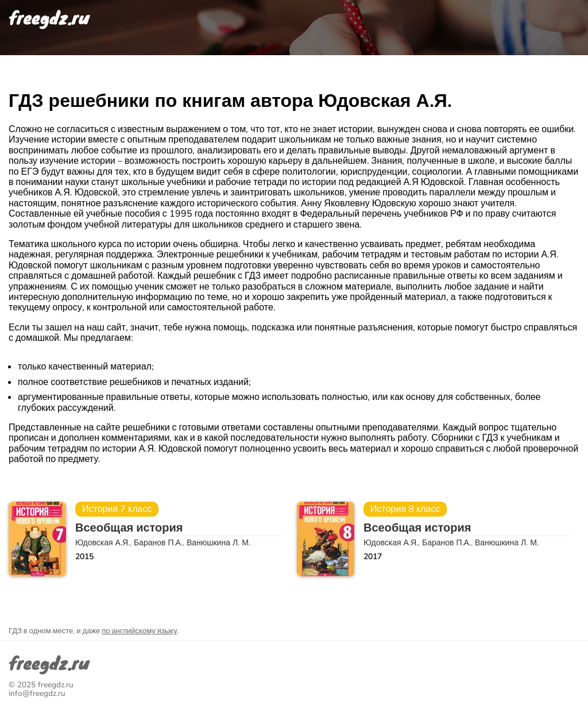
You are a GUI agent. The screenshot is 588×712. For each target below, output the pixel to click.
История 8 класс (405, 509)
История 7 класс (117, 509)
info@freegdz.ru (37, 693)
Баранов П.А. (158, 543)
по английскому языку (139, 631)
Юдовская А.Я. (102, 543)
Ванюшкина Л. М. (218, 543)
